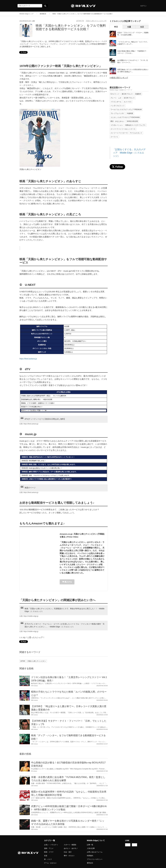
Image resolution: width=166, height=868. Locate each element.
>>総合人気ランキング (119, 78)
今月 (142, 27)
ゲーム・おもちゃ (50, 863)
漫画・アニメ (49, 848)
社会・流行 (68, 852)
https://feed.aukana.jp (28, 359)
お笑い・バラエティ (51, 845)
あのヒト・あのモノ (71, 848)
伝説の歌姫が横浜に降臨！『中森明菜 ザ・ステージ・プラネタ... (132, 52)
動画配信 (43, 14)
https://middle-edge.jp (31, 616)
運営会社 (90, 863)
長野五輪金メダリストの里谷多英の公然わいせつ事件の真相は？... (133, 71)
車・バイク (48, 859)
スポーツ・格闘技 (70, 845)
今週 (129, 27)
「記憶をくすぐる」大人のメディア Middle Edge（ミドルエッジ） (129, 153)
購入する (67, 582)
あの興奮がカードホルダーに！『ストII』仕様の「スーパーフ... (133, 61)
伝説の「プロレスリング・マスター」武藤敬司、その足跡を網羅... (133, 34)
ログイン (143, 6)
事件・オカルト (69, 856)
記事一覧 (90, 845)
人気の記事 (91, 848)
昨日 (116, 27)
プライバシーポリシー (95, 859)
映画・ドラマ (49, 852)
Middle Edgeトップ (26, 14)
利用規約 (90, 856)
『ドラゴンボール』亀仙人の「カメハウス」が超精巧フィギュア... (133, 43)
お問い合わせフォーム (95, 852)
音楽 (46, 856)
